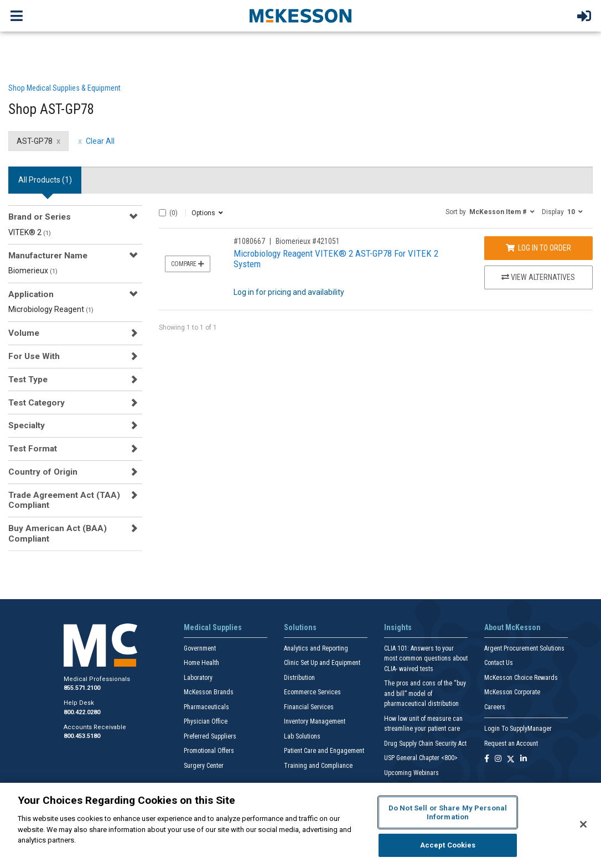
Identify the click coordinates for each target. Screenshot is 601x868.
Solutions (300, 627)
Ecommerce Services (312, 692)
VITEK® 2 (30, 232)
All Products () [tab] (45, 180)
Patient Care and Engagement (324, 751)
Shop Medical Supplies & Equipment (64, 88)
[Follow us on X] (511, 759)
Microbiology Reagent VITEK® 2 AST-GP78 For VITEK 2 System (336, 259)
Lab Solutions (302, 736)
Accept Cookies (448, 845)
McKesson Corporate (512, 692)
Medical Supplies (213, 627)
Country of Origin (43, 472)
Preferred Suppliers (210, 736)
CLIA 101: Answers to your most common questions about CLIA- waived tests (426, 659)
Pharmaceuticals (206, 707)
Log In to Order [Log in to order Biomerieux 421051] (538, 248)
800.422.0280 (82, 712)
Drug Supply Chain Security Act (425, 744)
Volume (24, 333)
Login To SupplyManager (518, 729)
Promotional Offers (209, 751)
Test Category (37, 403)
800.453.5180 (82, 736)
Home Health (201, 663)
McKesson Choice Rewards (521, 678)
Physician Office (206, 721)
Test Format (33, 449)
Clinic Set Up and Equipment (322, 663)
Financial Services (309, 707)
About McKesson (512, 627)
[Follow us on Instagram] (498, 759)
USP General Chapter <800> (421, 758)
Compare (188, 264)
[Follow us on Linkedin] (524, 759)
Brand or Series (40, 217)
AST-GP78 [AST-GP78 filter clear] (35, 141)
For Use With (34, 356)
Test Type (28, 380)
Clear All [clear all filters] (100, 141)
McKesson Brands (209, 692)
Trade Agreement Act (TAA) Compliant (64, 500)
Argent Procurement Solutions (524, 648)
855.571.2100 (82, 688)
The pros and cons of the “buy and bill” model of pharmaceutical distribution (425, 693)
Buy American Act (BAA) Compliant (58, 533)
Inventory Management (315, 721)
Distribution (299, 678)
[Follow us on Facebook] (487, 759)
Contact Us (499, 663)
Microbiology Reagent (51, 309)
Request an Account (511, 744)
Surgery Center (204, 766)
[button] (490, 211)
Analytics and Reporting (316, 648)
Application (31, 294)
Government (200, 648)
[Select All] (162, 213)
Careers (495, 707)
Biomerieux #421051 (308, 241)
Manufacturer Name (48, 256)
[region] (300, 825)
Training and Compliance (318, 766)
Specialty (27, 425)
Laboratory (198, 678)
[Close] (583, 824)
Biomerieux (33, 271)
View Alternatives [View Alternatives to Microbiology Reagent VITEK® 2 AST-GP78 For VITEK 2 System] (538, 277)
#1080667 (249, 241)
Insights (398, 627)
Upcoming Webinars (411, 773)
